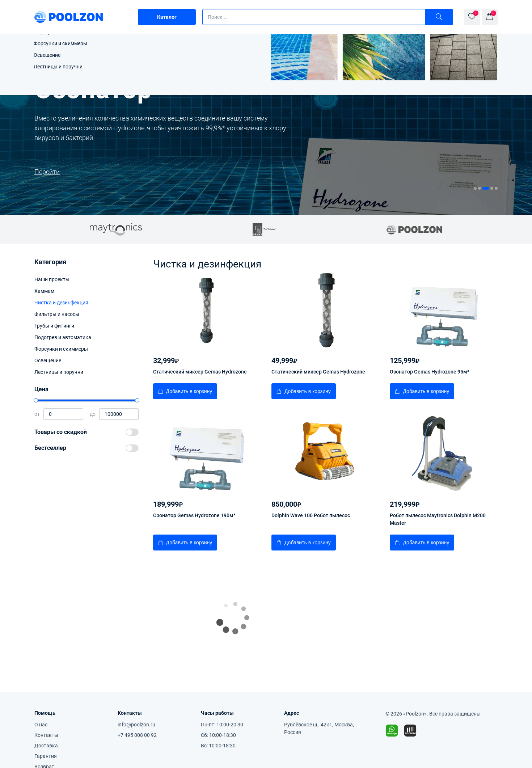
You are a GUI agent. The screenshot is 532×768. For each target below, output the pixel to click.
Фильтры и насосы (57, 314)
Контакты (46, 735)
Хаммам (44, 291)
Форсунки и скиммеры (61, 349)
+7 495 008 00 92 (137, 735)
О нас (41, 725)
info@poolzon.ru (136, 725)
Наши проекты (52, 279)
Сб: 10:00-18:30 (218, 735)
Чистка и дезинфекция (61, 303)
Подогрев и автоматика (63, 337)
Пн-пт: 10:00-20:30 (222, 725)
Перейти (381, 172)
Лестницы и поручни (59, 372)
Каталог (167, 17)
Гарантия (46, 756)
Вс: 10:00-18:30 (218, 746)
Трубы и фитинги (54, 326)
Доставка (46, 746)
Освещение (48, 360)
